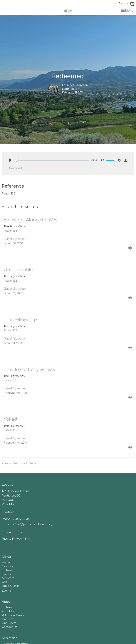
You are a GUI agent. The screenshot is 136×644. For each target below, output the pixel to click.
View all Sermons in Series (20, 464)
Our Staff (8, 619)
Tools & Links (11, 586)
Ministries (8, 578)
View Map (9, 504)
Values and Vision (14, 615)
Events (6, 574)
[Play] (10, 160)
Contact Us (10, 627)
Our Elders (9, 623)
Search (123, 4)
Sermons (8, 566)
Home (6, 563)
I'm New (7, 570)
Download (15, 168)
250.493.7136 (21, 519)
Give (5, 582)
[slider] (52, 160)
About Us (8, 611)
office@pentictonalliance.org (32, 524)
